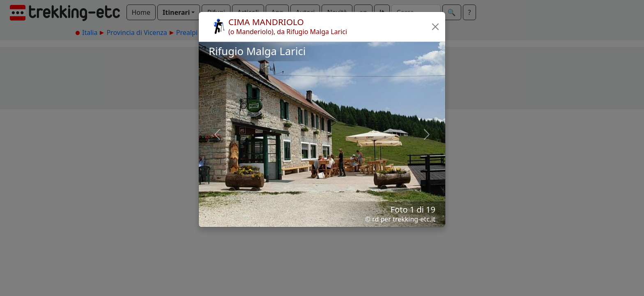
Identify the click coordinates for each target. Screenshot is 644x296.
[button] (435, 27)
